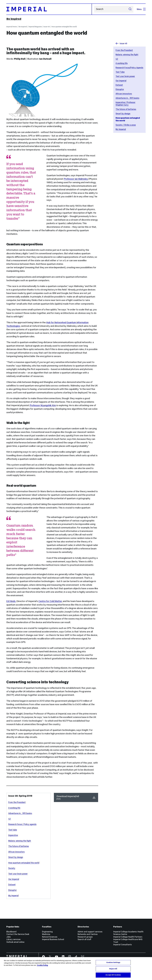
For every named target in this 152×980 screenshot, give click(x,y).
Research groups (85, 937)
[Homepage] (49, 9)
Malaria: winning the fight (127, 55)
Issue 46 (47, 27)
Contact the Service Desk (18, 934)
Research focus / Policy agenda (22, 824)
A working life (122, 63)
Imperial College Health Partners (128, 937)
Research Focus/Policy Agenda (129, 68)
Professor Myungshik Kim (43, 405)
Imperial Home (12, 27)
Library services (13, 939)
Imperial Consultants (123, 945)
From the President (124, 50)
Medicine (46, 934)
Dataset (119, 85)
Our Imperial (121, 81)
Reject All (113, 969)
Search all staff (84, 939)
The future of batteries (126, 109)
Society (12, 868)
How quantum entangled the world (64, 27)
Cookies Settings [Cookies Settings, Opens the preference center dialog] (113, 963)
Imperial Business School (53, 939)
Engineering (47, 932)
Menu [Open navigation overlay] (141, 9)
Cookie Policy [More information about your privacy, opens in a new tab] (42, 965)
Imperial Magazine (35, 27)
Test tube (13, 830)
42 (117, 59)
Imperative (13, 835)
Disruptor (120, 89)
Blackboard (11, 932)
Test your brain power (125, 76)
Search (94, 9)
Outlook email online (15, 942)
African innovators (124, 94)
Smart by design (123, 114)
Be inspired (14, 19)
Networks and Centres (88, 934)
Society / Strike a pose (126, 125)
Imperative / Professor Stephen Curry (125, 104)
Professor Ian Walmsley (76, 179)
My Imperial (121, 129)
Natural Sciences (50, 937)
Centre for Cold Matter (50, 601)
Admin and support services (90, 932)
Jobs (8, 937)
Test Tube (120, 72)
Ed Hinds (11, 601)
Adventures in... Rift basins (127, 98)
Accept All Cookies (113, 975)
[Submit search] (130, 9)
